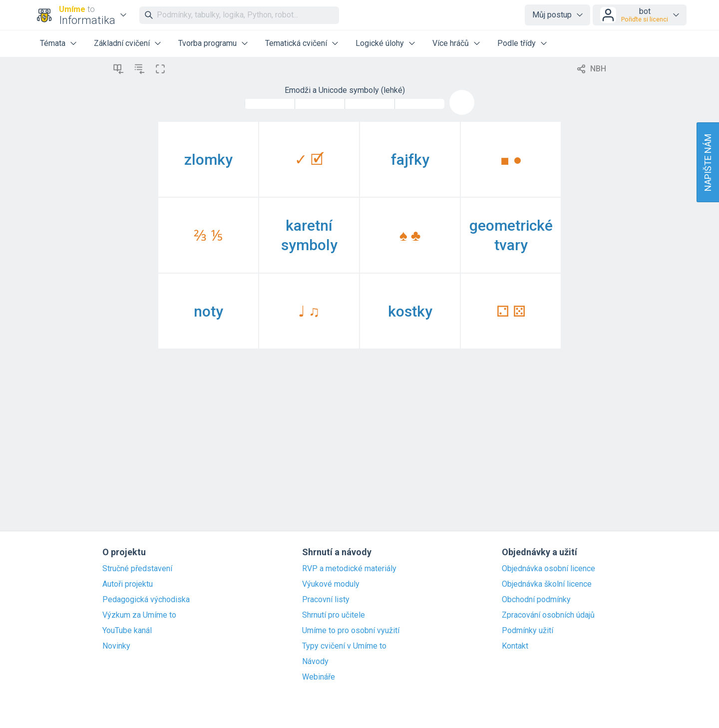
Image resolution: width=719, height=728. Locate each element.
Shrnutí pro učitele (334, 615)
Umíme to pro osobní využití (351, 631)
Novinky (116, 646)
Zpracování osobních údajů (548, 615)
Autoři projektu (128, 584)
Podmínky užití (528, 631)
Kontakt (515, 646)
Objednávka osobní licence (548, 569)
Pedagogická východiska (146, 600)
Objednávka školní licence (547, 584)
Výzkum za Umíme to (139, 615)
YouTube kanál (127, 631)
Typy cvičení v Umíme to (344, 646)
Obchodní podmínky (536, 600)
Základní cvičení (122, 43)
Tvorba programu (207, 43)
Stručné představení (137, 569)
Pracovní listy (326, 600)
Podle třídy (517, 43)
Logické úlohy (380, 43)
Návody (315, 662)
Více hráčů (451, 43)
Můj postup (552, 15)
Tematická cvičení (296, 43)
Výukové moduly (331, 584)
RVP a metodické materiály (349, 569)
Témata (53, 43)
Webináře (319, 677)
